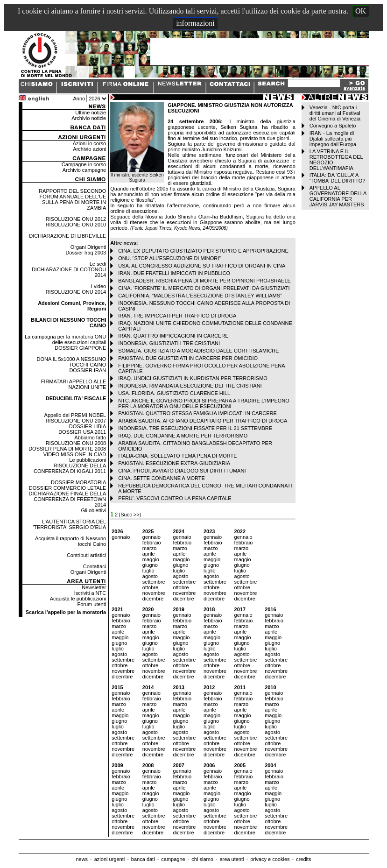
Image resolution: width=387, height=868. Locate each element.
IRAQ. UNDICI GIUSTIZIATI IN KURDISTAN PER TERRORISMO (193, 378)
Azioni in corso (90, 143)
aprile (149, 554)
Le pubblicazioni (88, 460)
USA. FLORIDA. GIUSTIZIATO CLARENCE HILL (174, 393)
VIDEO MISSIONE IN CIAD (75, 454)
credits (303, 859)
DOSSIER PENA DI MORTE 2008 (67, 449)
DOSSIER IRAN (88, 370)
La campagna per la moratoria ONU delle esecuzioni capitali (65, 339)
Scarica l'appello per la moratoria (66, 612)
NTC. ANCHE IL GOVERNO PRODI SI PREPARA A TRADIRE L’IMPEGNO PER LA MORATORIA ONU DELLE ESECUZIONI (204, 403)
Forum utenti (91, 604)
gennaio (121, 537)
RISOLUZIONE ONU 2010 (76, 225)
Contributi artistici (86, 555)
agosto (150, 576)
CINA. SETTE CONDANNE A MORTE (162, 478)
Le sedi (98, 264)
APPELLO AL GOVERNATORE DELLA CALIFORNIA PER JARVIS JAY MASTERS (338, 196)
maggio (151, 559)
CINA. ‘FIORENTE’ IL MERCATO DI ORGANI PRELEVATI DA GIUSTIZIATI (204, 288)
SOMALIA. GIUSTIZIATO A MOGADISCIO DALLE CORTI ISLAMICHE (198, 351)
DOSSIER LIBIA (88, 426)
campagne (173, 859)
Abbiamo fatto (90, 438)
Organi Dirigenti (88, 247)
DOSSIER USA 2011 (82, 432)
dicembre (153, 599)
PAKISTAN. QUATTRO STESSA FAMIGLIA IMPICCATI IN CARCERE (197, 413)
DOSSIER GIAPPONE (80, 348)
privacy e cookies (270, 859)
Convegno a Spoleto (333, 126)
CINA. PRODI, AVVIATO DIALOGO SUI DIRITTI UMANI (182, 471)
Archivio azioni (89, 149)
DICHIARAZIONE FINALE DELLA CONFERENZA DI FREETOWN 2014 (68, 499)
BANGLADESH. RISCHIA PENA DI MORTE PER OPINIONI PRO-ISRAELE (204, 281)
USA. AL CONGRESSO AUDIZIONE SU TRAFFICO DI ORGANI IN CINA (202, 266)
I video (99, 286)
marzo (150, 548)
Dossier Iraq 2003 (86, 253)
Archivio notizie (89, 118)
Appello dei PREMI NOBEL (75, 415)
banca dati (143, 859)
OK (361, 11)
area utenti (232, 859)
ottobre (150, 587)
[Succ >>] (130, 515)
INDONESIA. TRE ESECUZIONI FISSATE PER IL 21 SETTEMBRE (195, 428)
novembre (154, 593)
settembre (154, 582)
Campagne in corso (84, 164)
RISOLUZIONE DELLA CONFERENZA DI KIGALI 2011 (70, 468)
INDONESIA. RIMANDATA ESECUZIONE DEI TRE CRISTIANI (190, 386)
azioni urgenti (109, 859)
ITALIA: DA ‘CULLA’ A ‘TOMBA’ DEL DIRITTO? (338, 178)
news (82, 859)
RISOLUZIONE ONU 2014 (76, 292)
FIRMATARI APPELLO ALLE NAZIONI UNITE (74, 384)
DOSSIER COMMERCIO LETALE (67, 488)
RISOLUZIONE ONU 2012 (76, 219)
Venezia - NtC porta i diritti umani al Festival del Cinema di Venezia (335, 113)
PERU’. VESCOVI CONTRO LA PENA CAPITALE (175, 498)
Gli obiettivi (93, 510)
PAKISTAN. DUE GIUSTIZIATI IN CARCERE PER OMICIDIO (188, 358)
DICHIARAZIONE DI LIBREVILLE (67, 236)
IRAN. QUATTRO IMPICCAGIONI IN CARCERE (173, 336)
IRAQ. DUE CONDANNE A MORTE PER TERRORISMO (183, 436)
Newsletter (94, 587)
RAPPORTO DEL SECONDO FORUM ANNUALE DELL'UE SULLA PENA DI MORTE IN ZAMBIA (72, 199)
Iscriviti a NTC (90, 593)
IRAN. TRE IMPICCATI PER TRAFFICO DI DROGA (177, 316)
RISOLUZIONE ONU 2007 (76, 421)
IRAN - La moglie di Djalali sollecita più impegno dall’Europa (333, 139)
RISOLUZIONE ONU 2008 (76, 443)
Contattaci (95, 566)
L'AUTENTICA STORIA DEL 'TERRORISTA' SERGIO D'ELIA (69, 524)
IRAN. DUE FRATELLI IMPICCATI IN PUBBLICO (174, 273)
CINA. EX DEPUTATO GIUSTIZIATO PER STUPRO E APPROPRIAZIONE (203, 251)
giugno (150, 565)
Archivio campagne (84, 170)
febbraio (152, 543)
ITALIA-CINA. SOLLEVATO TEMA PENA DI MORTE (177, 456)
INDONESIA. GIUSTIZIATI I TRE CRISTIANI (169, 343)
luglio (148, 571)
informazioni (195, 23)
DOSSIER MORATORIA (78, 482)
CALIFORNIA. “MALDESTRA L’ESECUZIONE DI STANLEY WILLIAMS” (200, 296)
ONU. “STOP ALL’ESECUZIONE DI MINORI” (169, 258)
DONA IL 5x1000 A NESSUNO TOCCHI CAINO (71, 362)
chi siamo (202, 859)
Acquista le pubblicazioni (78, 599)
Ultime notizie (91, 113)
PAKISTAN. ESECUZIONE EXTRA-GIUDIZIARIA (174, 463)
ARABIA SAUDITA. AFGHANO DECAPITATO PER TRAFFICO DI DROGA (203, 421)
